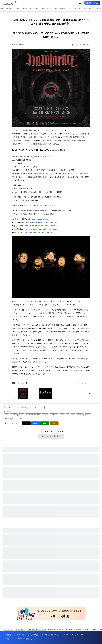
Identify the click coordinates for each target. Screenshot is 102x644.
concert (21, 415)
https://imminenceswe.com (38, 219)
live (68, 415)
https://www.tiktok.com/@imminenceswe (38, 232)
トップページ (7, 629)
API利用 (20, 639)
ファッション (87, 9)
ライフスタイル (21, 407)
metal (73, 415)
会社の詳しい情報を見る (51, 436)
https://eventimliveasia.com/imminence (40, 206)
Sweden (88, 415)
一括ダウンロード (83, 383)
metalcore (80, 415)
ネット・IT (77, 9)
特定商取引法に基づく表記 (50, 635)
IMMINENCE (54, 415)
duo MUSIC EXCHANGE (33, 415)
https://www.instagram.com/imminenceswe (42, 222)
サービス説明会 (33, 635)
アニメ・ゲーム (35, 9)
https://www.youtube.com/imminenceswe (40, 226)
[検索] (80, 3)
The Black (8, 418)
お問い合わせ (30, 639)
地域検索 (8, 9)
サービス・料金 (19, 635)
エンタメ (16, 9)
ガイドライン (9, 639)
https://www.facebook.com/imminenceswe (41, 229)
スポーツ (24, 9)
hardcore (45, 415)
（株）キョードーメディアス (80, 45)
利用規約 (66, 635)
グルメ (69, 9)
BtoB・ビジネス (47, 9)
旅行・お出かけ (60, 9)
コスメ (96, 9)
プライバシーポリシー (79, 635)
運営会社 (8, 635)
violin (21, 418)
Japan (62, 415)
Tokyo (15, 418)
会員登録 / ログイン (92, 3)
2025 (7, 415)
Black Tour (14, 415)
